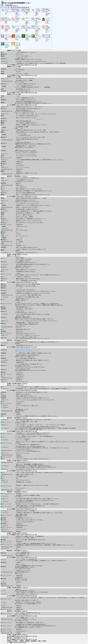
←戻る (2, 1)
